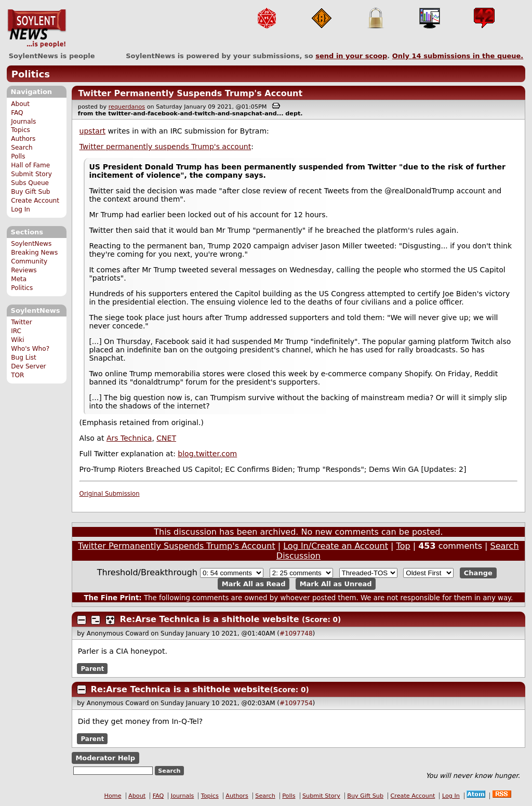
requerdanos (127, 107)
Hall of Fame (30, 165)
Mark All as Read (254, 584)
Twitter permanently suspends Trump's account (165, 147)
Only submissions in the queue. (458, 56)
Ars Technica (129, 438)
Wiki (17, 340)
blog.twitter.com (207, 454)
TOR (17, 375)
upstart (92, 131)
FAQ (17, 113)
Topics (21, 130)
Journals (23, 122)
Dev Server (28, 366)
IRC (16, 331)
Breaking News (34, 253)
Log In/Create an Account (336, 546)
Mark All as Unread (336, 584)
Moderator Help (105, 758)
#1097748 (296, 633)
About (20, 104)
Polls (18, 156)
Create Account (35, 201)
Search (22, 148)
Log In (21, 209)
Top (403, 546)
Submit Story (31, 174)
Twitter (21, 322)
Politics (31, 74)
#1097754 (296, 703)
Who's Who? (30, 349)
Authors (23, 139)
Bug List (24, 358)
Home (113, 796)
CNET (166, 438)
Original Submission (110, 494)
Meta (19, 279)
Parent (92, 668)
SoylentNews (37, 29)
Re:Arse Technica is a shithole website (210, 619)
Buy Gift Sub (30, 192)
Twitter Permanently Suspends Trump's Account (190, 93)
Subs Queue (30, 183)
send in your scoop (351, 56)
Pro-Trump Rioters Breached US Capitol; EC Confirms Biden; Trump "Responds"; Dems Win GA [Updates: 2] (273, 469)
